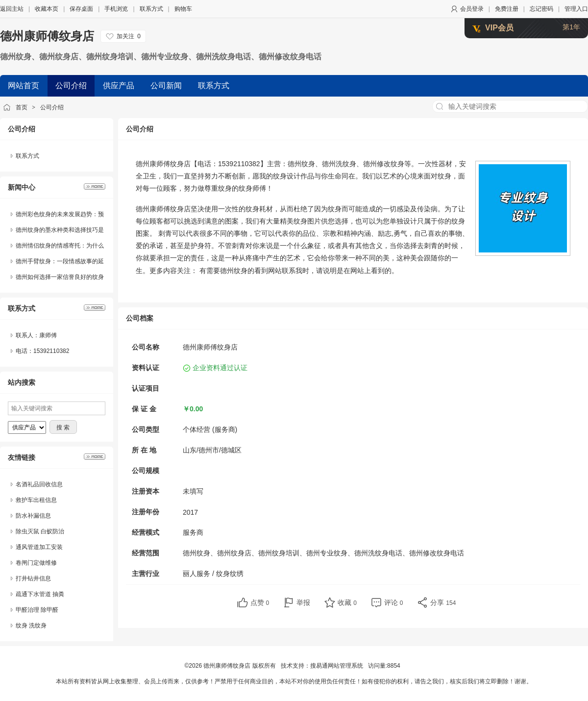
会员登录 (472, 9)
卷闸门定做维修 (36, 563)
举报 (303, 602)
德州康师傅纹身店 (47, 36)
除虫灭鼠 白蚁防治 (40, 531)
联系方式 (151, 9)
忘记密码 (541, 9)
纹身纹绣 (230, 574)
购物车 (183, 9)
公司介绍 (52, 107)
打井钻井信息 (33, 578)
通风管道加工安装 (39, 547)
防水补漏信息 (33, 516)
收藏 (347, 602)
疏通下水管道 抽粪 (40, 594)
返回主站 (12, 9)
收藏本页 (47, 9)
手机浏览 (116, 9)
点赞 (260, 602)
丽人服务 (196, 574)
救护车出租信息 (36, 500)
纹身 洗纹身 (31, 626)
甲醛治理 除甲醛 (37, 610)
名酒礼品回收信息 (39, 484)
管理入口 (576, 9)
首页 (22, 107)
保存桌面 (81, 9)
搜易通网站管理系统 (337, 666)
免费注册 (507, 9)
